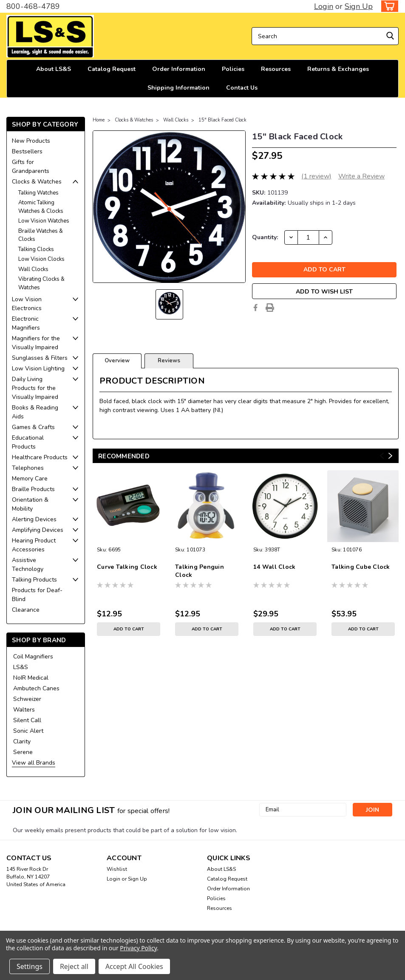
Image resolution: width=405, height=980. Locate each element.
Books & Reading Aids (35, 412)
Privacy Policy (138, 948)
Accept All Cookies (134, 966)
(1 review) (316, 176)
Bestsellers (27, 151)
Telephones (28, 468)
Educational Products (28, 442)
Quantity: (265, 237)
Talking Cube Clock (361, 567)
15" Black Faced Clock (222, 120)
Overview (117, 361)
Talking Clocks (36, 249)
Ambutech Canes (36, 688)
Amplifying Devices (38, 530)
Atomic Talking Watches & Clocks (41, 207)
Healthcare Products (40, 457)
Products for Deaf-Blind (37, 595)
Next (390, 456)
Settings (30, 966)
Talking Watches (38, 193)
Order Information (179, 69)
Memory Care (30, 479)
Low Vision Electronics (27, 304)
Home (99, 120)
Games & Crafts (33, 427)
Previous (382, 456)
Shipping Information (178, 88)
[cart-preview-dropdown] (388, 6)
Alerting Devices (34, 519)
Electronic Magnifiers (26, 323)
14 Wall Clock (274, 567)
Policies (233, 69)
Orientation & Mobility (30, 504)
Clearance (26, 610)
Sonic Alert (28, 731)
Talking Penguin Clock (200, 571)
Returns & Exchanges (338, 69)
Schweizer (27, 699)
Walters (24, 710)
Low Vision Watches (44, 221)
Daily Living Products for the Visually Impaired (35, 388)
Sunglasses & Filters (40, 358)
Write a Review (361, 176)
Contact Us (242, 88)
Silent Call (27, 720)
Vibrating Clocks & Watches (41, 283)
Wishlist (117, 869)
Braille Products (33, 489)
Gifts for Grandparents (31, 167)
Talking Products (34, 580)
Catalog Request (112, 69)
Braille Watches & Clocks (41, 235)
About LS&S (54, 69)
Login (324, 6)
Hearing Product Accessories (34, 545)
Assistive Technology (28, 565)
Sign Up (359, 6)
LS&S (21, 667)
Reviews (169, 361)
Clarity (22, 741)
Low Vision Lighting (38, 369)
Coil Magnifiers (33, 657)
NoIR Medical (31, 678)
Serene (23, 752)
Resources (276, 69)
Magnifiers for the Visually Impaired (36, 343)
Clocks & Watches (37, 182)
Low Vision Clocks (41, 259)
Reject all (74, 966)
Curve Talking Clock (127, 567)
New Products (31, 141)
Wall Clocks (33, 269)
